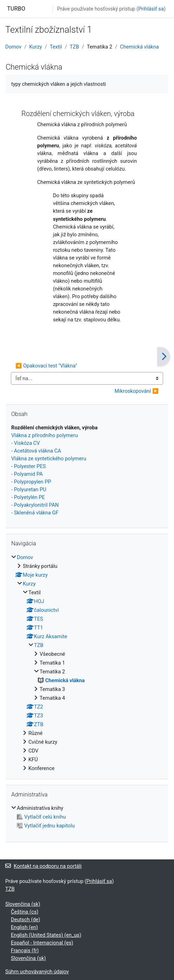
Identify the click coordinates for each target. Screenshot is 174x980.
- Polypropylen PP (31, 482)
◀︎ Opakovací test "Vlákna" (46, 366)
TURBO (16, 9)
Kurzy (35, 47)
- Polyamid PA (27, 474)
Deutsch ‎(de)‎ (25, 920)
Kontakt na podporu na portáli (43, 866)
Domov (13, 47)
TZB (75, 47)
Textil (56, 47)
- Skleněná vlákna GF (35, 513)
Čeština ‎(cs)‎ (25, 912)
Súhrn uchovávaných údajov (37, 972)
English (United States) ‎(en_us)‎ (46, 935)
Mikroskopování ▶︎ (136, 391)
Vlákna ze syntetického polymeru (49, 459)
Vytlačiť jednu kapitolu (46, 826)
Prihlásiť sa (151, 9)
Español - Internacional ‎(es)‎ (42, 943)
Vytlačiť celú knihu (41, 817)
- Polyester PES (29, 466)
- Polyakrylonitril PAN (35, 505)
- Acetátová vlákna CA (36, 451)
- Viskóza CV (26, 443)
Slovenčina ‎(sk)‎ (23, 904)
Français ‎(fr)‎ (25, 950)
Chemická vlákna (139, 47)
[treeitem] (87, 663)
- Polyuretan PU (29, 489)
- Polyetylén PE (28, 497)
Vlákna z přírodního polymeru (45, 435)
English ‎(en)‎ (24, 927)
